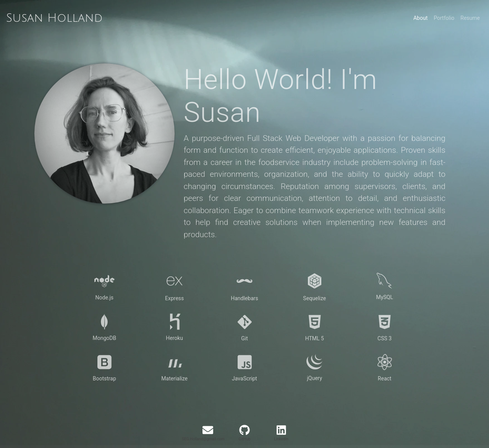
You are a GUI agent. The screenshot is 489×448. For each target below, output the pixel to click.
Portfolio (444, 18)
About (420, 18)
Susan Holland (54, 18)
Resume (470, 18)
